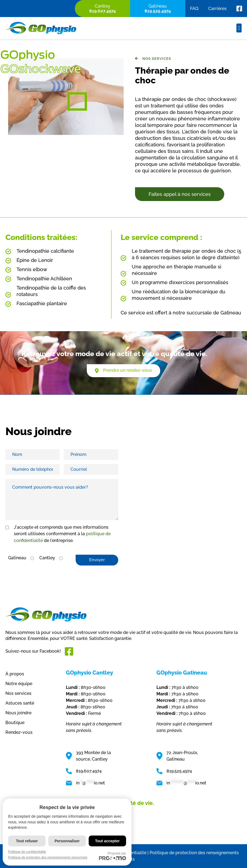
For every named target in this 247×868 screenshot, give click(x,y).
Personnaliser (67, 841)
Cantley (47, 558)
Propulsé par (113, 856)
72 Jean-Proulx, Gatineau (182, 756)
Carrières (217, 9)
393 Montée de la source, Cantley (93, 756)
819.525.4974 (179, 771)
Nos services (18, 693)
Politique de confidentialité (27, 852)
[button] (239, 28)
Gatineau (17, 558)
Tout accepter (107, 841)
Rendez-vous (19, 732)
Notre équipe (19, 684)
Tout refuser (27, 841)
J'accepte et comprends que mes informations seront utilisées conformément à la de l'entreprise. (62, 534)
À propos (15, 674)
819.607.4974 (89, 771)
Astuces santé (20, 703)
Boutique (15, 723)
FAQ (194, 9)
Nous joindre (18, 713)
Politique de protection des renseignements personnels (48, 857)
